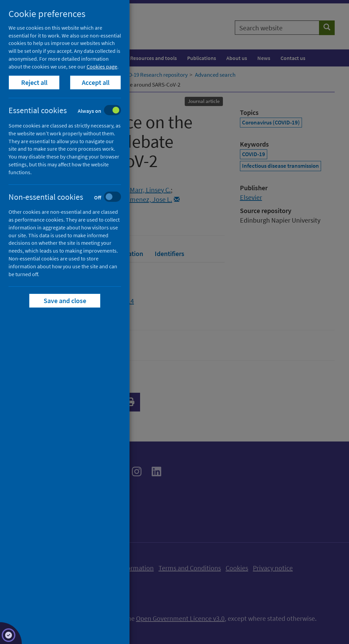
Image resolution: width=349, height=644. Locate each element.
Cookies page (102, 66)
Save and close (65, 301)
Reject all (34, 82)
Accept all (96, 82)
